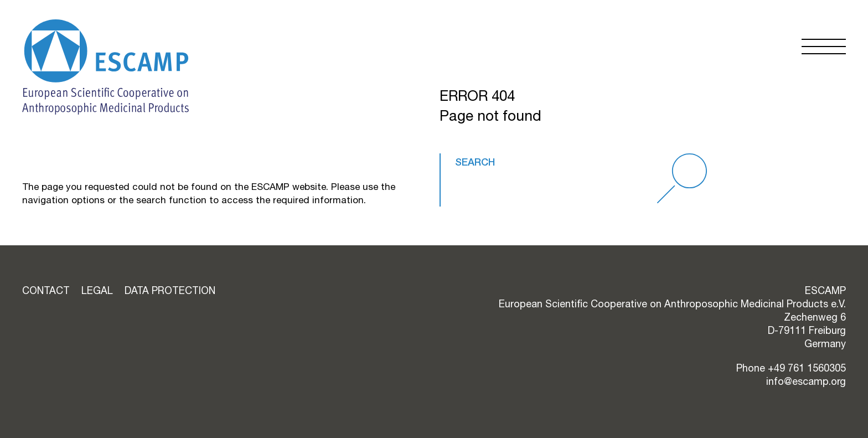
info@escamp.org (806, 381)
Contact (46, 290)
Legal (97, 290)
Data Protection (170, 290)
